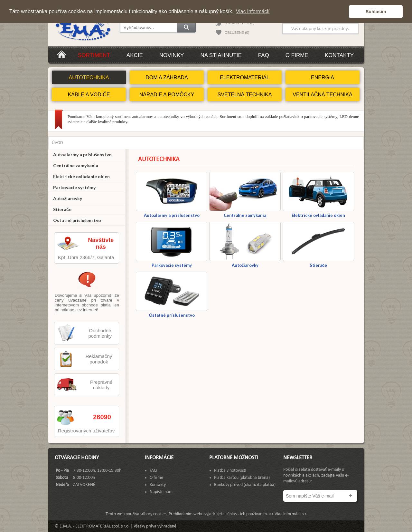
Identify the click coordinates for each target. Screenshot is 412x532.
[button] (342, 12)
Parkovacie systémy (74, 187)
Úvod (57, 143)
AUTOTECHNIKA (89, 77)
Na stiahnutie (221, 55)
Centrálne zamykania (76, 165)
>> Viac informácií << (288, 514)
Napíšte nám (161, 492)
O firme (297, 55)
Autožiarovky (68, 198)
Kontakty (339, 55)
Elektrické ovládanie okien (81, 176)
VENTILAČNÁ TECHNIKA (323, 95)
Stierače (62, 209)
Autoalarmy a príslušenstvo (82, 155)
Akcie (135, 55)
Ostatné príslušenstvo (77, 220)
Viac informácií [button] (253, 11)
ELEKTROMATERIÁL (245, 77)
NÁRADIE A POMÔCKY (167, 95)
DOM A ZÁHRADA (167, 77)
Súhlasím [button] (376, 12)
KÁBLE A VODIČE (89, 95)
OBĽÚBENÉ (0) (237, 33)
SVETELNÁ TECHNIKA (245, 95)
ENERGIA (323, 77)
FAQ (264, 55)
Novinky (172, 55)
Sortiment (94, 55)
